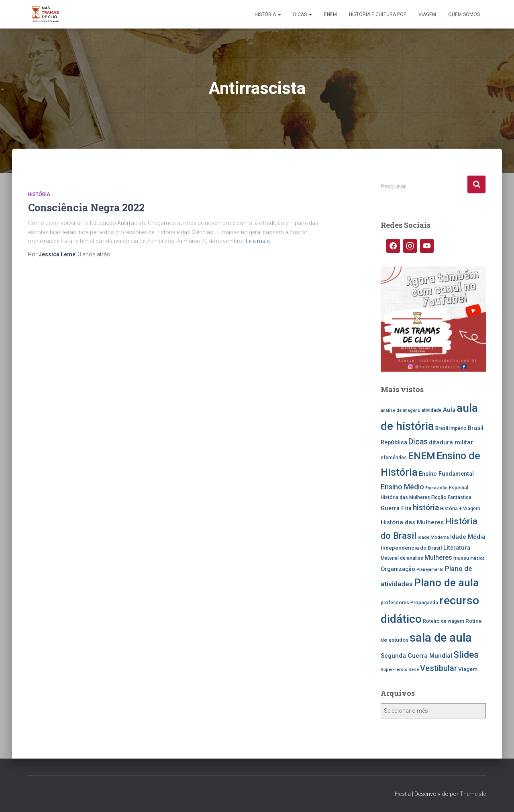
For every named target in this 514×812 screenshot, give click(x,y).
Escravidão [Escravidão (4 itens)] (436, 488)
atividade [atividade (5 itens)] (431, 410)
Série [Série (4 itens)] (414, 670)
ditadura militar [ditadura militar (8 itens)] (451, 442)
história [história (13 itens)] (426, 508)
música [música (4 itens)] (477, 558)
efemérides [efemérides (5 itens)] (394, 458)
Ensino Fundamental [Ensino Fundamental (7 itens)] (446, 474)
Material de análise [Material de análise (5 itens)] (402, 558)
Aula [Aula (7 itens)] (449, 410)
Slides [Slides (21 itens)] (466, 655)
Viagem (427, 14)
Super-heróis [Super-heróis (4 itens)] (394, 670)
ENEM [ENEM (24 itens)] (422, 456)
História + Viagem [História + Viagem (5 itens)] (460, 509)
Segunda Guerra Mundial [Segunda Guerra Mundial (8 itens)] (416, 656)
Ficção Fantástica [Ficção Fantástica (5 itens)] (451, 497)
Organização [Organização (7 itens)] (398, 569)
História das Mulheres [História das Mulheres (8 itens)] (412, 522)
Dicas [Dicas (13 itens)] (418, 442)
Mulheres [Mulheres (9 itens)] (438, 557)
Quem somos (464, 14)
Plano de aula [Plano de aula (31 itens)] (446, 583)
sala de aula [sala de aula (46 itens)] (441, 638)
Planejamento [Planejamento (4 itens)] (430, 570)
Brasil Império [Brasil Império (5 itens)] (451, 428)
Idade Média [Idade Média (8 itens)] (468, 537)
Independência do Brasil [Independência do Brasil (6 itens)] (411, 548)
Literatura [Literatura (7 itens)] (457, 548)
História (268, 14)
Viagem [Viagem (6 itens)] (468, 669)
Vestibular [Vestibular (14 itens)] (439, 668)
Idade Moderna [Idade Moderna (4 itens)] (433, 537)
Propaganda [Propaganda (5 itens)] (424, 603)
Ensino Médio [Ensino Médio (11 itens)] (402, 487)
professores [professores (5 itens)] (395, 603)
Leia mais (258, 241)
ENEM (330, 14)
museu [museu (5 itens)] (461, 558)
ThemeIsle (473, 794)
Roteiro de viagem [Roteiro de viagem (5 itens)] (444, 621)
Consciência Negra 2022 (86, 208)
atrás (94, 254)
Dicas (303, 14)
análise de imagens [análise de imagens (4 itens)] (400, 410)
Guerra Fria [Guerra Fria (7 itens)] (396, 508)
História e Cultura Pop (378, 14)
